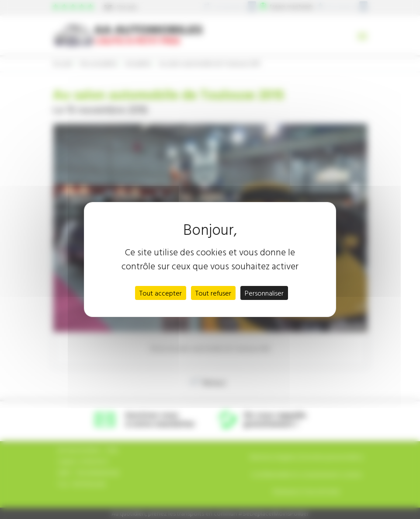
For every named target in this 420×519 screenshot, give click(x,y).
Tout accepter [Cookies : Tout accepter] (161, 293)
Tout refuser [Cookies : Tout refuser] (213, 293)
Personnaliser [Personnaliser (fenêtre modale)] (264, 293)
